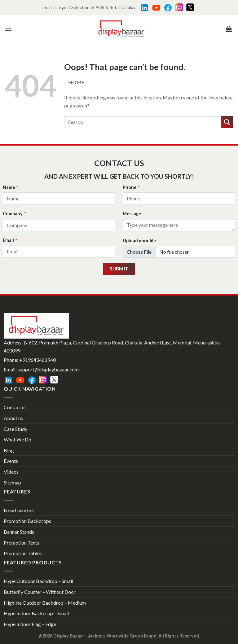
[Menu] (8, 29)
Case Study (15, 429)
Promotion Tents (22, 543)
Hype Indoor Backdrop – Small (36, 613)
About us (13, 418)
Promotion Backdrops (27, 521)
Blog (9, 450)
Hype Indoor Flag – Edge (30, 624)
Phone (131, 187)
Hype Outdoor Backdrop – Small (38, 581)
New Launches (19, 510)
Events (11, 461)
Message (132, 214)
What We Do (18, 439)
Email (10, 240)
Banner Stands (19, 532)
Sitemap (12, 482)
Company (14, 214)
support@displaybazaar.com (48, 369)
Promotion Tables (23, 553)
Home (76, 82)
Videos (11, 472)
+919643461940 (37, 360)
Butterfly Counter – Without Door (40, 592)
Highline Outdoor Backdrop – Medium (45, 603)
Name (10, 187)
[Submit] (227, 122)
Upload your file (139, 241)
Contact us (15, 407)
